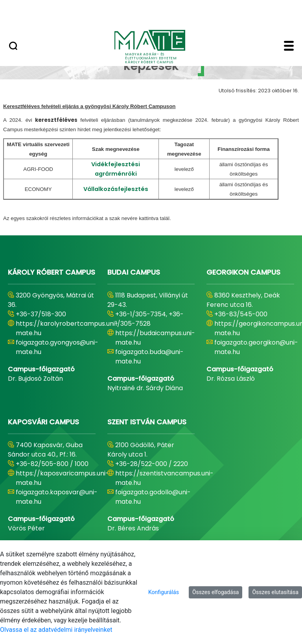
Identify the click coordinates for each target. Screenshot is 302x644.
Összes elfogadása (216, 592)
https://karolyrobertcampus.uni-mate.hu (67, 328)
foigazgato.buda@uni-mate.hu (149, 357)
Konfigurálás (164, 592)
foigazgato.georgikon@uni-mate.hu (256, 347)
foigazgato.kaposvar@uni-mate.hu (57, 497)
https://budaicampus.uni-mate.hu (155, 338)
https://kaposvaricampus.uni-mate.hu (62, 478)
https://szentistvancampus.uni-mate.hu (164, 478)
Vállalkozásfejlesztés (116, 189)
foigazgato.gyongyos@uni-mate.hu (57, 347)
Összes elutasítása (275, 592)
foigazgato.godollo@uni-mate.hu (153, 497)
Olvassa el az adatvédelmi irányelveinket (56, 630)
